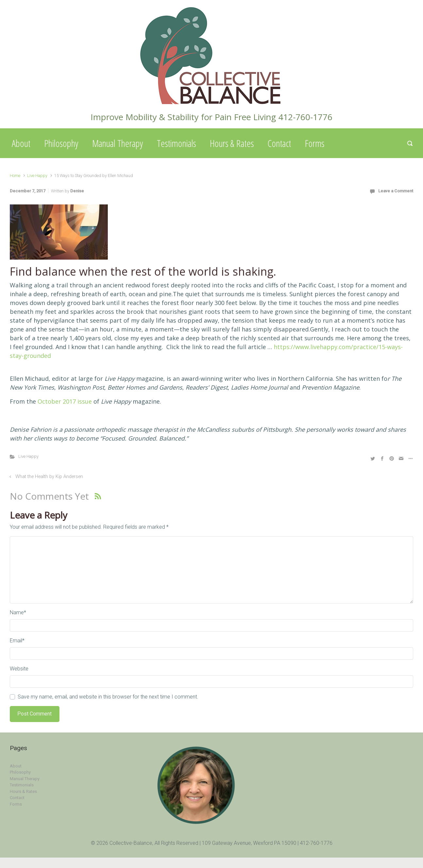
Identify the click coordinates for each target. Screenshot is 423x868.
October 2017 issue (65, 401)
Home (15, 176)
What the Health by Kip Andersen (49, 477)
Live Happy (37, 176)
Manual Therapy (118, 143)
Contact (279, 143)
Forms (315, 143)
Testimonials (176, 143)
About (21, 143)
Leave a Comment (396, 191)
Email (17, 641)
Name (18, 612)
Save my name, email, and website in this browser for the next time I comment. (108, 697)
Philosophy (61, 143)
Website (19, 669)
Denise (77, 191)
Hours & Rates (232, 143)
